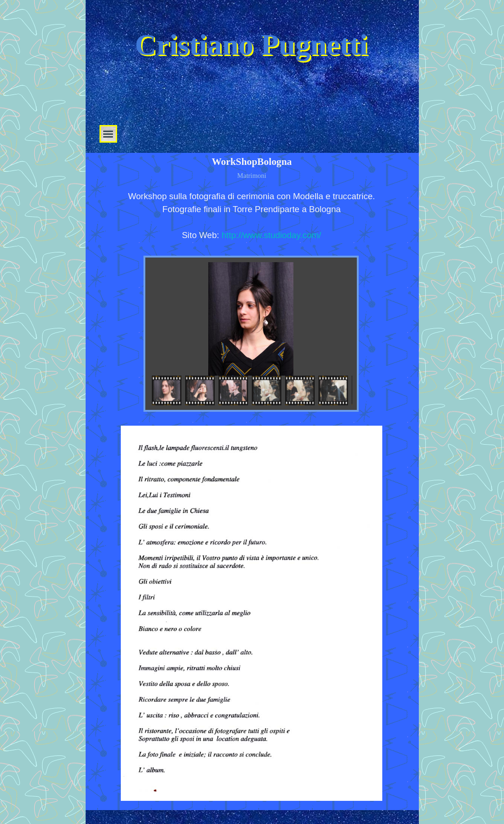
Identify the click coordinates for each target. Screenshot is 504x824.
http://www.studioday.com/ (271, 235)
